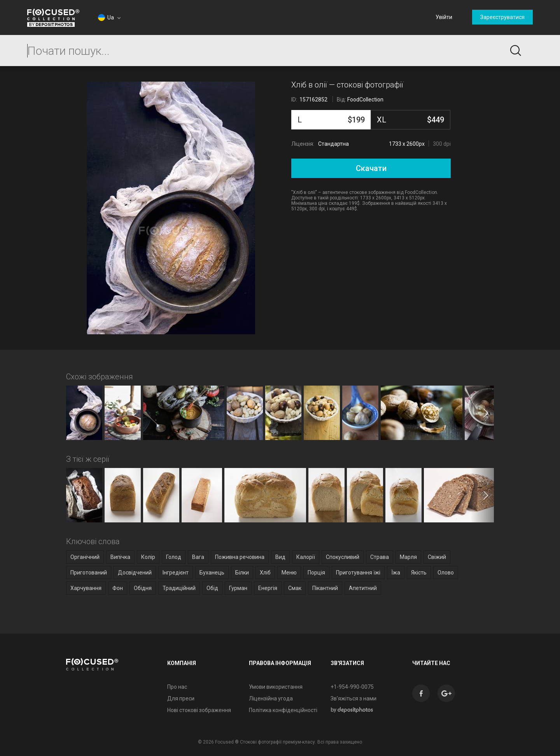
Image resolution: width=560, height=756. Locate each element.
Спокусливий (343, 557)
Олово (446, 573)
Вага (198, 557)
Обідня (143, 588)
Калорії (306, 557)
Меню (289, 573)
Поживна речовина (240, 557)
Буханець (212, 573)
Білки (242, 573)
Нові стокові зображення (199, 710)
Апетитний (363, 588)
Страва (380, 557)
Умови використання (276, 687)
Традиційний (179, 588)
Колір (148, 557)
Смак (295, 588)
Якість (419, 573)
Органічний (85, 557)
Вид (280, 557)
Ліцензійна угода (271, 698)
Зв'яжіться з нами (353, 698)
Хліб (265, 573)
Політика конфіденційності (283, 710)
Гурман (238, 588)
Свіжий (437, 557)
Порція (316, 573)
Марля (408, 557)
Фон (118, 588)
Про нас (177, 687)
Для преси (181, 698)
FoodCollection (365, 100)
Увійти (444, 17)
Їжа (396, 573)
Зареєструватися (502, 17)
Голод (174, 557)
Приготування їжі (358, 573)
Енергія (268, 588)
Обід (212, 588)
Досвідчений (135, 573)
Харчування (86, 588)
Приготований (89, 573)
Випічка (120, 557)
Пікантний (325, 588)
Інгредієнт (176, 573)
